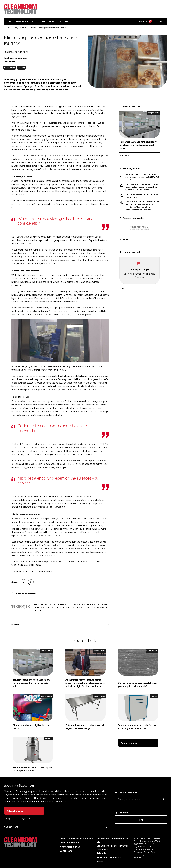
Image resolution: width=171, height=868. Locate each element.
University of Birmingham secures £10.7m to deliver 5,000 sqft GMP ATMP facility (142, 177)
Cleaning (21, 68)
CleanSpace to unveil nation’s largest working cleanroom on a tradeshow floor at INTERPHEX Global (142, 187)
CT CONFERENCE (38, 21)
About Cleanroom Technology (76, 839)
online (50, 571)
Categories (20, 21)
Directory (63, 21)
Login (159, 21)
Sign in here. (27, 819)
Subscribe (144, 21)
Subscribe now (129, 743)
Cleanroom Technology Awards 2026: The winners (142, 196)
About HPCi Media (69, 843)
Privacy (101, 861)
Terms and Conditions (109, 857)
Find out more (11, 827)
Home (9, 21)
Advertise (102, 853)
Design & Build (10, 68)
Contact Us (66, 851)
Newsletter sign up (70, 847)
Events (52, 21)
